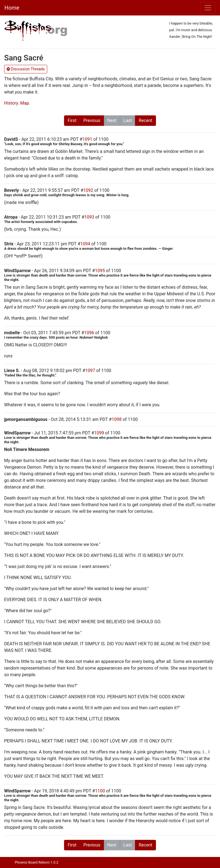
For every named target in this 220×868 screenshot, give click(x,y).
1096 (89, 333)
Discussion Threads (26, 69)
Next (112, 120)
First (72, 120)
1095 (100, 271)
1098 (116, 419)
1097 (90, 371)
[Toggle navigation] (208, 8)
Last (128, 120)
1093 (89, 217)
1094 (85, 244)
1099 (99, 433)
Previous (92, 120)
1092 (88, 190)
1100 (100, 791)
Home (12, 8)
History (11, 103)
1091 (87, 139)
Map (25, 103)
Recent (145, 120)
